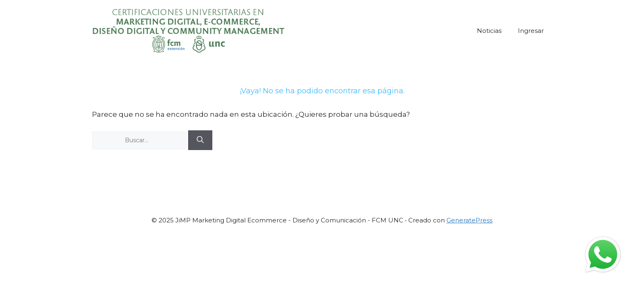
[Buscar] (200, 140)
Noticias (489, 31)
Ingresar (531, 31)
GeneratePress (469, 220)
